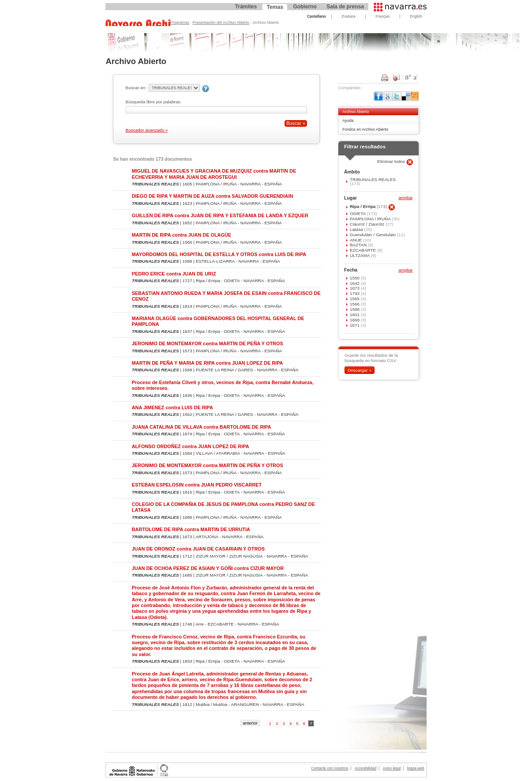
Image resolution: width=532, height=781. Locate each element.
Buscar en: (136, 88)
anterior (250, 723)
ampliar (405, 198)
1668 (355, 320)
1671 (355, 325)
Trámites (246, 7)
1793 (355, 293)
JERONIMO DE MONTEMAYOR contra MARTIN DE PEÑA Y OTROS (208, 343)
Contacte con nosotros (330, 768)
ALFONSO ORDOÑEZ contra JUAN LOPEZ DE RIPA (191, 446)
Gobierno (305, 7)
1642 (355, 283)
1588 (355, 309)
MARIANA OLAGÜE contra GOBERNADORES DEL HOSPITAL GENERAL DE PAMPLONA (218, 321)
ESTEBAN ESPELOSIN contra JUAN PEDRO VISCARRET (197, 485)
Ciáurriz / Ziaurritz (368, 224)
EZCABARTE (363, 250)
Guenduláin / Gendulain (373, 235)
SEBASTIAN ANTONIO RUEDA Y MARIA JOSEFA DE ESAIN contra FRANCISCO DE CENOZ (226, 296)
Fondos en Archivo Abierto (365, 129)
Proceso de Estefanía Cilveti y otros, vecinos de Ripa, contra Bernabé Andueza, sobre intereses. (223, 385)
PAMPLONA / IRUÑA (371, 219)
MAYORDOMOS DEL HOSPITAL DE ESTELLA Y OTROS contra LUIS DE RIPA (219, 254)
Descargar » (360, 370)
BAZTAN (359, 245)
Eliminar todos (392, 161)
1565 (355, 299)
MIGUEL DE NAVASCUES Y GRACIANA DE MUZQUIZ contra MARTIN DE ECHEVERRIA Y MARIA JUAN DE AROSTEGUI (214, 174)
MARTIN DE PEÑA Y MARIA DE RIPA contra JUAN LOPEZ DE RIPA (208, 363)
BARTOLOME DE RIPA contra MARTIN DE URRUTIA (191, 529)
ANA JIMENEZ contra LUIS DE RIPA (172, 407)
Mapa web (416, 768)
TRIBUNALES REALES (373, 179)
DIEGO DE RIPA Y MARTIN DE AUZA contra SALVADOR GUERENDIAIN (213, 196)
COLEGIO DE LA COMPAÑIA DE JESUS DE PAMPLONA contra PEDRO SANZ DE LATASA (223, 507)
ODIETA (358, 213)
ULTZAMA (360, 255)
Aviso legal (392, 768)
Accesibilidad (365, 768)
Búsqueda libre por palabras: (154, 102)
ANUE (356, 240)
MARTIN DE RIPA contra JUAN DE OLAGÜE (182, 235)
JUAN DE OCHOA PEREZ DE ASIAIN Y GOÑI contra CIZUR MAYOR (208, 568)
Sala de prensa (345, 7)
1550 (355, 278)
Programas (180, 23)
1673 (355, 288)
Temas (275, 7)
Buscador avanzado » (147, 130)
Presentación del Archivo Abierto (221, 23)
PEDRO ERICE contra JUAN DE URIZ (174, 274)
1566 (355, 304)
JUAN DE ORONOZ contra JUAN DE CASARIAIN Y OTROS (198, 549)
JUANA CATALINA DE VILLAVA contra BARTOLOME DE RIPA (202, 427)
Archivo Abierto (356, 112)
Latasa (357, 229)
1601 (355, 315)
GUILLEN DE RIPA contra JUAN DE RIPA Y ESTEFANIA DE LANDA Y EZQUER (220, 215)
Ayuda (348, 121)
